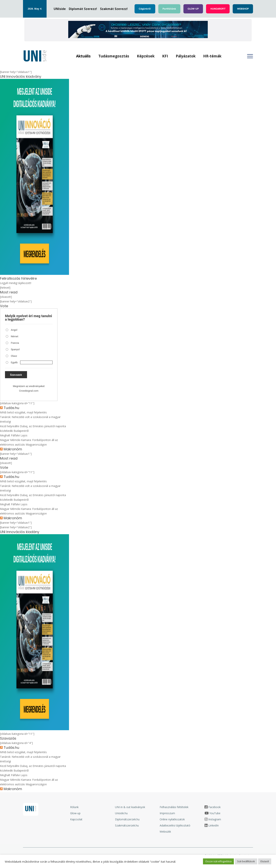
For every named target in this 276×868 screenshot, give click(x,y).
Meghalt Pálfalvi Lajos (14, 437)
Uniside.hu (121, 815)
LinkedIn (214, 827)
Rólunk (74, 808)
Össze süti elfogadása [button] (218, 861)
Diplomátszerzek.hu (127, 821)
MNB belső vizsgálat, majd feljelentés (23, 414)
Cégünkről (145, 9)
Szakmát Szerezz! (114, 9)
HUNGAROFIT (218, 9)
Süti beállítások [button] (246, 861)
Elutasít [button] (265, 861)
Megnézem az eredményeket (29, 387)
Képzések (147, 57)
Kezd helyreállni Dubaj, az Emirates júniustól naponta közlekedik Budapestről (33, 430)
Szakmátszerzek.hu (127, 827)
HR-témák (214, 57)
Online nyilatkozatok (172, 821)
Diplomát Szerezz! (83, 9)
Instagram (215, 821)
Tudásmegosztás (115, 57)
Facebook (214, 808)
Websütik (165, 833)
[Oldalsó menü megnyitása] (250, 57)
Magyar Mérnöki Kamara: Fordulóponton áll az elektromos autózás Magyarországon (29, 444)
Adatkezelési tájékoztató (175, 827)
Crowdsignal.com (29, 392)
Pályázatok (187, 57)
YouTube (215, 815)
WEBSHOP (243, 9)
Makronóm (13, 451)
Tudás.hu (11, 409)
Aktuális (85, 57)
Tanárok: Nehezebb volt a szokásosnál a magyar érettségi (30, 421)
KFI (167, 57)
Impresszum (167, 815)
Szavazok (16, 376)
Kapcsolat (76, 821)
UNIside (60, 9)
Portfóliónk (169, 9)
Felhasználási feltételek (174, 808)
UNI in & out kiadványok (130, 808)
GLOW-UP (193, 9)
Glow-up (75, 815)
